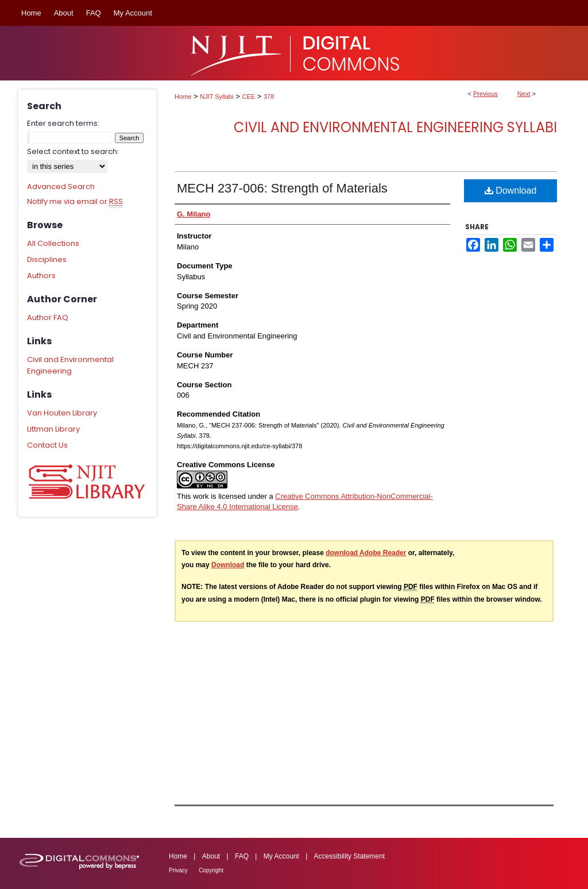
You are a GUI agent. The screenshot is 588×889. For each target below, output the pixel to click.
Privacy (178, 870)
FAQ (242, 856)
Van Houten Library (62, 413)
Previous (486, 94)
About (211, 856)
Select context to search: (73, 151)
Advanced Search (61, 186)
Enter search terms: (63, 123)
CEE (249, 97)
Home (183, 97)
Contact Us (47, 445)
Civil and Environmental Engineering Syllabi (395, 127)
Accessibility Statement (349, 856)
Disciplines (47, 259)
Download (511, 190)
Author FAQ (48, 317)
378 (269, 97)
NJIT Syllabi (216, 97)
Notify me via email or (75, 202)
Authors (41, 276)
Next (524, 94)
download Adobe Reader (366, 553)
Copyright (211, 870)
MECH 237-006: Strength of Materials (282, 188)
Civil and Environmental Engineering (70, 365)
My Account (281, 856)
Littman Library (53, 429)
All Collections (53, 243)
